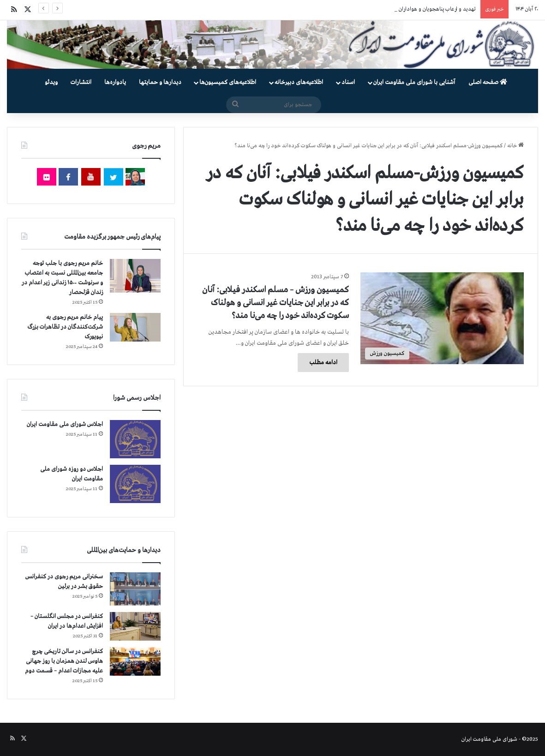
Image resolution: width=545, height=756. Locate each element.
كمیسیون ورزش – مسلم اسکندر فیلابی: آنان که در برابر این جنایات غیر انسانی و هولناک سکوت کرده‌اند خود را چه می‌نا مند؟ (275, 303)
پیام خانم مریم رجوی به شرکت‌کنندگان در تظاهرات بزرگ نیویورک (65, 327)
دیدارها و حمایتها (160, 82)
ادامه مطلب (323, 363)
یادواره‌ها (115, 82)
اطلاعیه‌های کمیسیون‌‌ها (228, 82)
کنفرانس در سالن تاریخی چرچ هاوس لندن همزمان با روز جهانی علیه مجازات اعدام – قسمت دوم (64, 661)
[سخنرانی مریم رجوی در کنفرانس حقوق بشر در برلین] (135, 589)
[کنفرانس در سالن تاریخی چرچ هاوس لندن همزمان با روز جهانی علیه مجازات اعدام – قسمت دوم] (135, 661)
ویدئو (51, 82)
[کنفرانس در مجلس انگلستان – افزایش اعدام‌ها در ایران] (135, 626)
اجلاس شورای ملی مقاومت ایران (65, 424)
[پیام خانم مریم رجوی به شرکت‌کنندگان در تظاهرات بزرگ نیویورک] (135, 327)
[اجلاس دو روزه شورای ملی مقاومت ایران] (135, 484)
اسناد (348, 82)
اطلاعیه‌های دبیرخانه (299, 82)
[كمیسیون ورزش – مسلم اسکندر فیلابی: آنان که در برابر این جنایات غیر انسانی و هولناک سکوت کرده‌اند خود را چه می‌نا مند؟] (442, 318)
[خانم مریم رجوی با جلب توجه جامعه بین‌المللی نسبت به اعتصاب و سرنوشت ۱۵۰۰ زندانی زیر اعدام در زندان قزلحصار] (135, 276)
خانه (515, 146)
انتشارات (81, 82)
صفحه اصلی (488, 82)
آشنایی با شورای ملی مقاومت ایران (414, 82)
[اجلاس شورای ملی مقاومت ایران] (135, 439)
